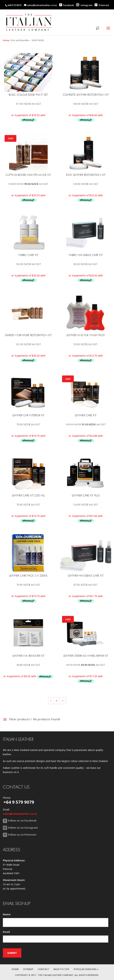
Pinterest (102, 5)
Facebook (68, 5)
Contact (43, 969)
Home (6, 40)
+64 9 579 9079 (19, 802)
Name (8, 914)
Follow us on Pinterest (22, 835)
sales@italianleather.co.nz (20, 814)
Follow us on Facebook (22, 820)
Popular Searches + (86, 969)
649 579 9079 (14, 5)
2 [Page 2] (56, 701)
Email (8, 932)
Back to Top (61, 969)
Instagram (84, 5)
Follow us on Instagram (23, 828)
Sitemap (28, 969)
